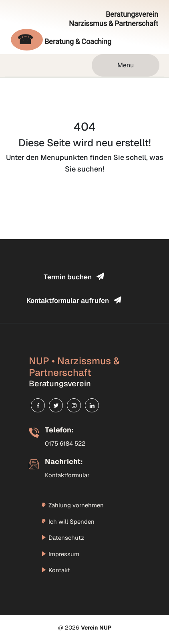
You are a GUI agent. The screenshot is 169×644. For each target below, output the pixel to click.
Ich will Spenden (68, 522)
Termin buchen (74, 277)
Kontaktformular (67, 475)
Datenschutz (62, 538)
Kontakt (55, 570)
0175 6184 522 (65, 443)
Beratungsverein (114, 19)
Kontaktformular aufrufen (74, 300)
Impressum (60, 554)
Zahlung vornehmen (72, 505)
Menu (126, 65)
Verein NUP (96, 628)
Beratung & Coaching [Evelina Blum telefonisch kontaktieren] (61, 40)
